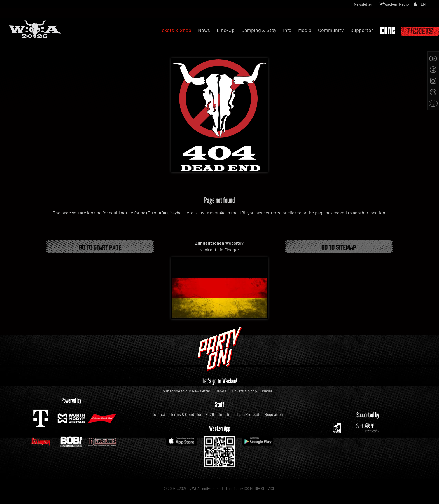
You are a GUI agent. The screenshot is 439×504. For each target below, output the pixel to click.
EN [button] (423, 5)
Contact (158, 414)
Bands (221, 391)
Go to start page (100, 247)
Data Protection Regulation (260, 414)
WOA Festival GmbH (208, 489)
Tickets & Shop (244, 391)
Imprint (225, 414)
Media (267, 391)
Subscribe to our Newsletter (186, 391)
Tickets (420, 31)
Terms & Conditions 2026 (192, 414)
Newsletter (354, 5)
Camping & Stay (259, 30)
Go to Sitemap (339, 247)
